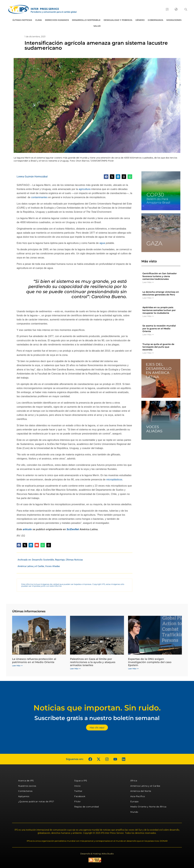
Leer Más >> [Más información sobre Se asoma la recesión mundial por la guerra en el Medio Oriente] (148, 334)
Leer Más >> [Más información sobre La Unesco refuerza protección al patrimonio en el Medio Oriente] (17, 666)
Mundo (134, 812)
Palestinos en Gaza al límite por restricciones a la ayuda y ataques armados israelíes (93, 662)
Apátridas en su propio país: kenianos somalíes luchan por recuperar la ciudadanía (159, 310)
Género (140, 20)
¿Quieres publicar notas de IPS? (36, 801)
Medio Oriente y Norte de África (148, 807)
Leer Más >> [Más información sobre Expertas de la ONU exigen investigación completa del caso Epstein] (133, 669)
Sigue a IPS (81, 781)
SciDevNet (73, 529)
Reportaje (60, 560)
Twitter (78, 791)
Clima (39, 20)
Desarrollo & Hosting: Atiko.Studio (97, 854)
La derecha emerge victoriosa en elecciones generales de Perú (161, 293)
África (134, 781)
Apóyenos (24, 796)
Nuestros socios (27, 786)
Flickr (77, 801)
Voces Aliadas (53, 566)
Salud (97, 26)
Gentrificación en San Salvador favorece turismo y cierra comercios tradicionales (160, 276)
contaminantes (39, 197)
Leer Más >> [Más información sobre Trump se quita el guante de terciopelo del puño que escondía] (148, 353)
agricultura (85, 189)
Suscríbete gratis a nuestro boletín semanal (97, 718)
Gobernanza (156, 20)
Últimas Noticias (22, 20)
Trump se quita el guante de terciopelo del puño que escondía (158, 347)
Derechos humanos (57, 20)
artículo (27, 529)
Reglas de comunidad (87, 807)
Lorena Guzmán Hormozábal (32, 177)
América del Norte (141, 791)
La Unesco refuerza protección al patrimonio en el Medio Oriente (34, 660)
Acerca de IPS (26, 781)
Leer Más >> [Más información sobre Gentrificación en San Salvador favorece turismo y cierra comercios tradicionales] (148, 282)
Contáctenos (25, 791)
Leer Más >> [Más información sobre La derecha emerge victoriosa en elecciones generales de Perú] (148, 298)
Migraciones (174, 20)
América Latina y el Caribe (31, 566)
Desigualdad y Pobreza (118, 20)
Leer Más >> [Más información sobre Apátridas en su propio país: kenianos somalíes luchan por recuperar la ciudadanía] (148, 316)
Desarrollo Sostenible (86, 20)
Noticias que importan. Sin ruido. (97, 708)
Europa (134, 801)
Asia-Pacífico (138, 796)
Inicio (77, 786)
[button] (186, 9)
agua (102, 243)
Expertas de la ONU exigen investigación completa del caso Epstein (150, 662)
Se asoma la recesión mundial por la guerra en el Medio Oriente (159, 328)
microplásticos (114, 480)
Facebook (80, 796)
